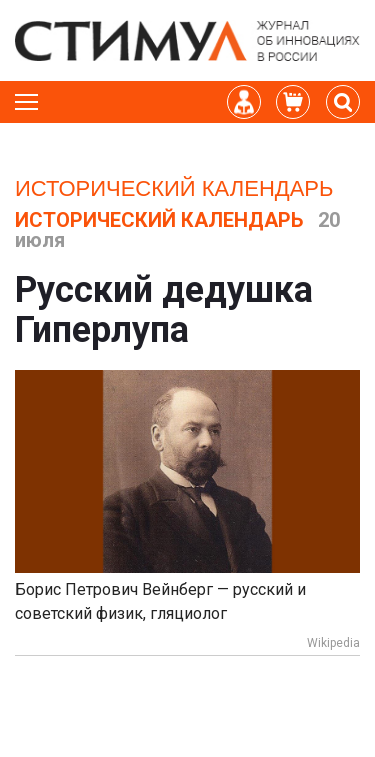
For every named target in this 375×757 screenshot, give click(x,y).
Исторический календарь (174, 188)
